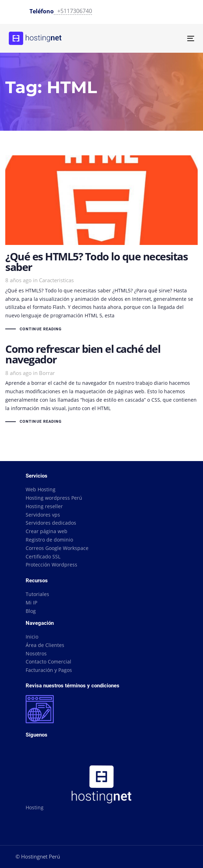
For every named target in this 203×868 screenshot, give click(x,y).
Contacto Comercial (48, 662)
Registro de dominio (49, 540)
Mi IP (31, 603)
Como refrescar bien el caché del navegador (101, 385)
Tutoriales (37, 594)
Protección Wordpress (51, 565)
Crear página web (47, 531)
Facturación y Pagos (49, 670)
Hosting (35, 807)
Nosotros (36, 653)
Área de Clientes (45, 645)
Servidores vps (43, 515)
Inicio (32, 637)
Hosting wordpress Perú (54, 498)
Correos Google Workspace (57, 548)
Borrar (47, 373)
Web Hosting (41, 489)
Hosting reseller (44, 506)
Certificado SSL (43, 556)
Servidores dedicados (51, 523)
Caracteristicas (56, 280)
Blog (31, 611)
